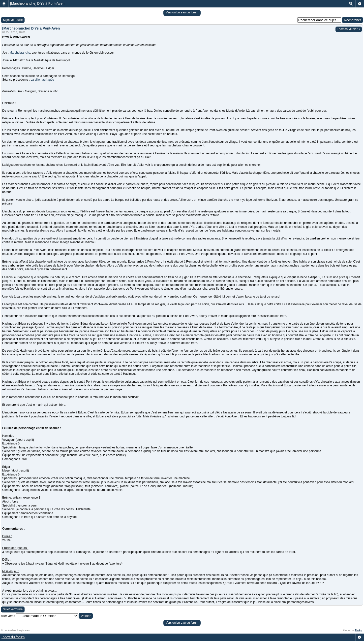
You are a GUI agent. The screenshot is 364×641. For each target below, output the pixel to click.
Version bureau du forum (182, 12)
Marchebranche (20, 53)
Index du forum (13, 637)
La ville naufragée (42, 80)
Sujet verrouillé (13, 20)
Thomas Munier (349, 29)
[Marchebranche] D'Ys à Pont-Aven (37, 3)
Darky (359, 630)
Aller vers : (8, 616)
